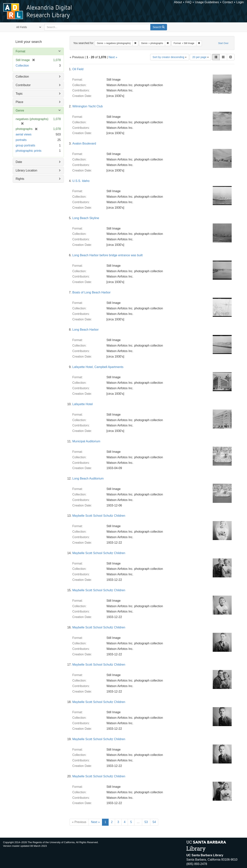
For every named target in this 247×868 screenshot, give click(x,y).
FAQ (188, 2)
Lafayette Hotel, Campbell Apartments (98, 367)
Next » (113, 57)
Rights (20, 179)
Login (240, 2)
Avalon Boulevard (84, 143)
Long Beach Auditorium (88, 478)
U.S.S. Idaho (81, 181)
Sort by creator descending (170, 57)
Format (21, 51)
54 (154, 822)
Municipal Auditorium (86, 441)
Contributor (23, 85)
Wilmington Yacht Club (88, 106)
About (178, 2)
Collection (22, 66)
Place (20, 102)
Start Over (223, 43)
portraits (21, 140)
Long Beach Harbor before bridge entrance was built (108, 255)
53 (146, 822)
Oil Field (78, 69)
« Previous (79, 822)
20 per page (200, 57)
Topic (19, 94)
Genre (20, 110)
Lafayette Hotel (83, 404)
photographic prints (29, 151)
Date (19, 162)
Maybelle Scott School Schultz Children (99, 516)
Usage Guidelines (207, 2)
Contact (228, 2)
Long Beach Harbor (86, 330)
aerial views (24, 134)
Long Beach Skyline (86, 218)
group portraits (25, 145)
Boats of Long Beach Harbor (92, 292)
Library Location (27, 170)
